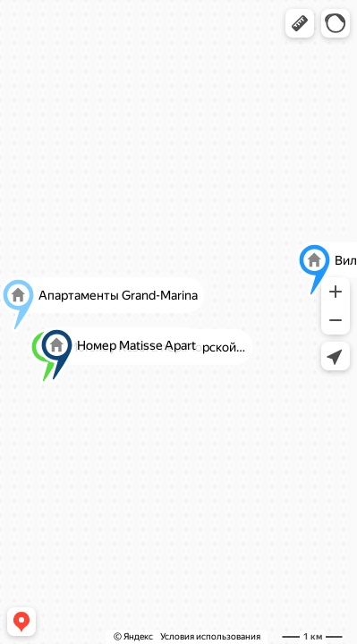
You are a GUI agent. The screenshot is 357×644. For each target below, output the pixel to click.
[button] (300, 23)
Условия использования (210, 636)
